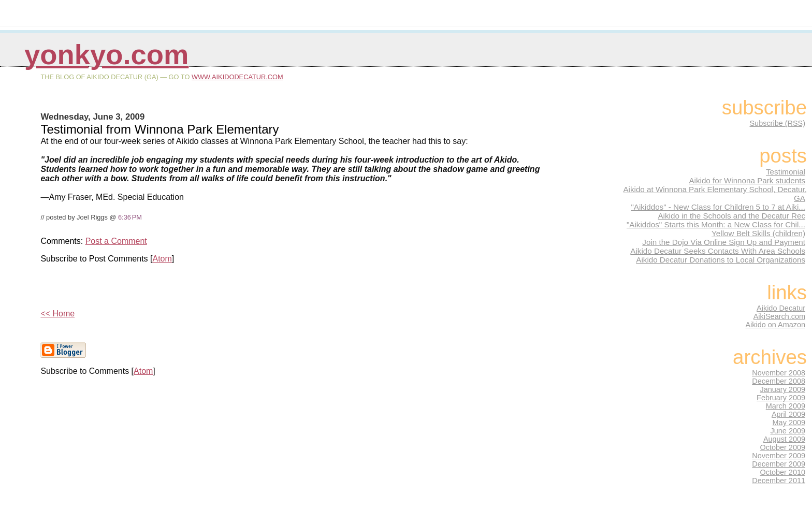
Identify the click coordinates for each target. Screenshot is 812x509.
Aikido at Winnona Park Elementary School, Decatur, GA (715, 194)
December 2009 (779, 464)
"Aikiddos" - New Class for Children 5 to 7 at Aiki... (718, 207)
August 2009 (784, 439)
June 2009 (788, 431)
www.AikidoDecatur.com (237, 77)
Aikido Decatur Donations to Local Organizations (721, 260)
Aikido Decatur (781, 308)
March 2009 (786, 406)
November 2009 (779, 456)
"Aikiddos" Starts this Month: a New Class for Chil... (716, 224)
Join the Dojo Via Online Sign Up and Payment (724, 242)
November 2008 (779, 373)
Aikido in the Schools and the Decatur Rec (731, 216)
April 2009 (788, 414)
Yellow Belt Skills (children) (758, 233)
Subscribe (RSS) (777, 123)
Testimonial (786, 172)
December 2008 (779, 381)
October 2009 (783, 447)
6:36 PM (130, 217)
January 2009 (783, 389)
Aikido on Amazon (775, 325)
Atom (162, 259)
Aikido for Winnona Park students (747, 180)
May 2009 (789, 423)
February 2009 (781, 398)
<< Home (57, 314)
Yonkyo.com (106, 55)
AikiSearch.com (779, 316)
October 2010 (783, 472)
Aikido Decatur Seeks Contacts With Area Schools (718, 251)
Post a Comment (116, 241)
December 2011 (779, 481)
